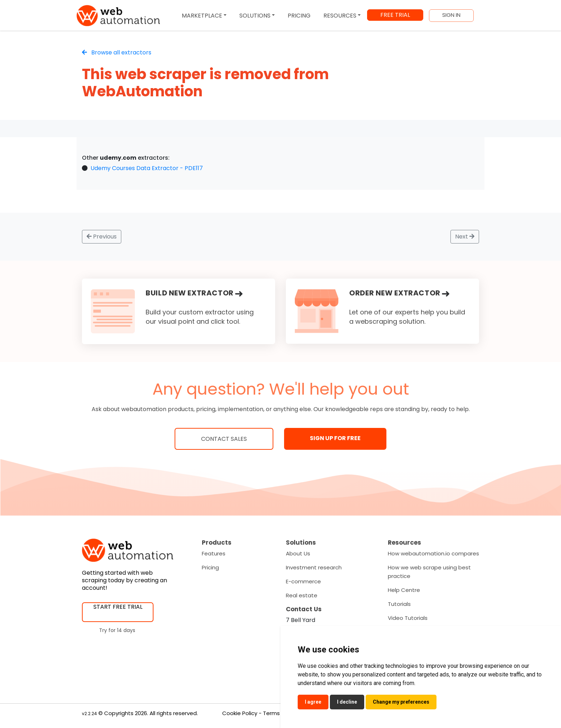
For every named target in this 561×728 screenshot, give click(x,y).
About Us (298, 553)
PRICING (299, 16)
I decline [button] (347, 702)
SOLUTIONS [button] (255, 16)
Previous (102, 237)
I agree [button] (313, 702)
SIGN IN (451, 15)
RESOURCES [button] (340, 16)
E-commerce (303, 581)
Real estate (302, 595)
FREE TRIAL (395, 15)
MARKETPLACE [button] (202, 16)
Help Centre (404, 590)
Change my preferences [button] (401, 702)
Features (214, 553)
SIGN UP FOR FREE (335, 438)
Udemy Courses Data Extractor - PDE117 (147, 168)
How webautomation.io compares (433, 553)
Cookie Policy (240, 713)
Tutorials (399, 604)
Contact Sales (224, 439)
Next (465, 237)
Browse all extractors (117, 52)
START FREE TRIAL (118, 607)
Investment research (314, 567)
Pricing (210, 567)
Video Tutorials (408, 618)
